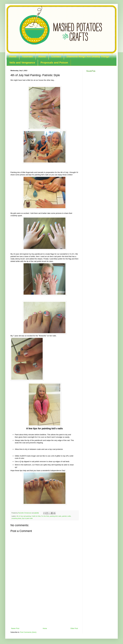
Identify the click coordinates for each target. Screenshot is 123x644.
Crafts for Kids (36, 516)
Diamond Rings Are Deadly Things (88, 56)
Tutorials (27, 56)
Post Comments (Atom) (28, 632)
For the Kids (45, 516)
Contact (56, 56)
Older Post (74, 628)
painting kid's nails (55, 516)
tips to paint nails (27, 518)
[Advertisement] (44, 608)
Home (13, 56)
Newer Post (15, 628)
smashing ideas (16, 518)
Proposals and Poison (54, 63)
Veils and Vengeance (22, 63)
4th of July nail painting (24, 516)
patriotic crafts (66, 516)
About (42, 56)
